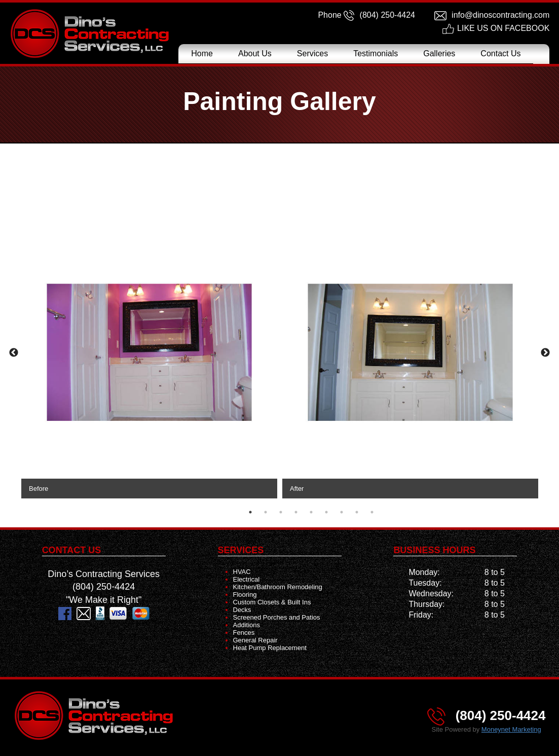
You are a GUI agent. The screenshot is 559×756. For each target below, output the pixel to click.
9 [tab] (372, 512)
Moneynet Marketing (511, 729)
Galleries (439, 53)
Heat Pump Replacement (270, 648)
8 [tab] (357, 512)
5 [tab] (311, 512)
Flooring (245, 595)
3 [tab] (281, 512)
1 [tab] (250, 512)
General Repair (255, 640)
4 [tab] (296, 512)
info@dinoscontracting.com (500, 15)
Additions (247, 625)
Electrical (247, 579)
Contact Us (500, 53)
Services (312, 53)
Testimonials (376, 53)
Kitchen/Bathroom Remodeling (278, 587)
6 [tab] (326, 512)
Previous (14, 353)
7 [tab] (342, 512)
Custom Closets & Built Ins (272, 602)
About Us (255, 53)
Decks (242, 610)
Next (545, 353)
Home (202, 53)
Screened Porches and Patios (277, 617)
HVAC (242, 572)
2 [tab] (266, 512)
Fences (244, 633)
